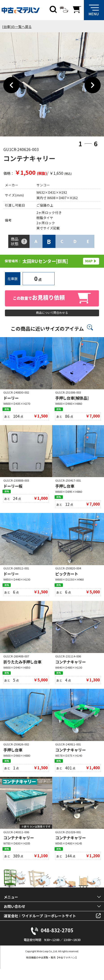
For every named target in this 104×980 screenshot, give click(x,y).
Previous (12, 85)
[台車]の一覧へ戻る (17, 27)
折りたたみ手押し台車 (22, 669)
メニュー (11, 908)
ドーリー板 (13, 490)
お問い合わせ (15, 918)
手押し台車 (65, 490)
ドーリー (11, 401)
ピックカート (67, 580)
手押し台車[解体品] (72, 401)
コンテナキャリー (70, 669)
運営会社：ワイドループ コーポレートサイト (40, 927)
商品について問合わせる (52, 314)
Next (93, 85)
